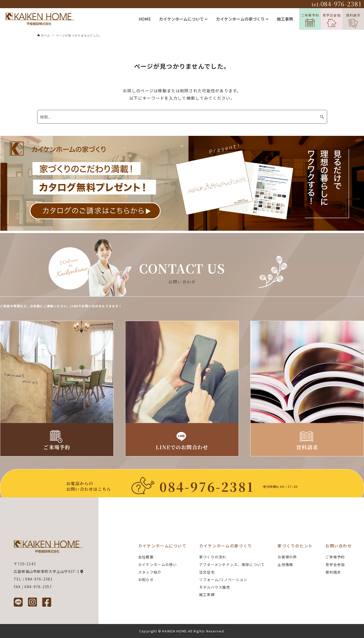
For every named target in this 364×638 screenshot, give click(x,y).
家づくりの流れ (213, 557)
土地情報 (285, 564)
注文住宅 (207, 572)
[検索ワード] (182, 117)
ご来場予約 (310, 20)
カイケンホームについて (183, 19)
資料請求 (353, 20)
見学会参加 (332, 20)
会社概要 (146, 557)
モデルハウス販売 (215, 587)
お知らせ (146, 579)
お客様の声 (287, 557)
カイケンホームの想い (158, 564)
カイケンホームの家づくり (242, 19)
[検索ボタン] (322, 117)
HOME (145, 19)
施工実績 (207, 594)
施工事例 (285, 19)
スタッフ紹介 (150, 572)
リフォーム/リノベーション (223, 579)
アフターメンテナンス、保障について (232, 564)
